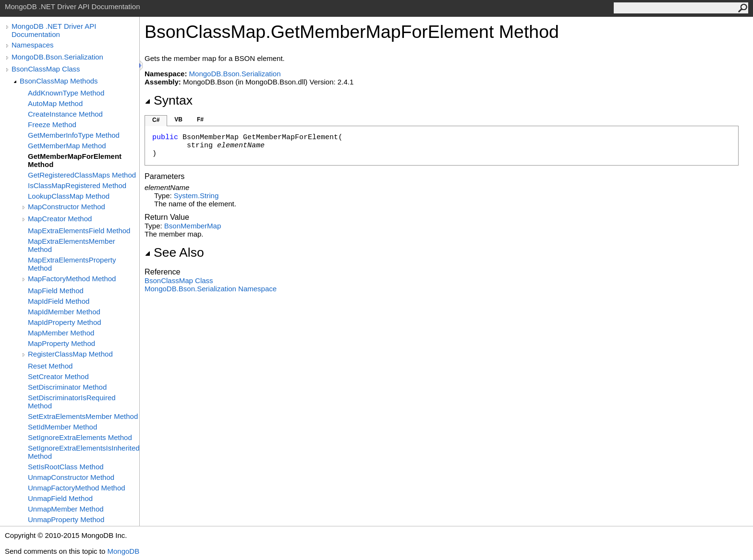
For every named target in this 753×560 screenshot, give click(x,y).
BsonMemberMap (193, 226)
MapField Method (56, 291)
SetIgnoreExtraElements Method (80, 437)
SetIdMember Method (62, 427)
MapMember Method (61, 333)
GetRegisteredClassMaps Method (82, 175)
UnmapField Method (60, 498)
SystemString (196, 196)
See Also (174, 252)
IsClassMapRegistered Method (77, 185)
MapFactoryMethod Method (72, 279)
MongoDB (123, 551)
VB (178, 119)
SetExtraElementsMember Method (83, 416)
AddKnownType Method (66, 93)
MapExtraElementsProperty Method (72, 264)
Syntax (169, 100)
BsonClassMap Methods (59, 81)
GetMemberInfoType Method (74, 135)
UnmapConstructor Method (71, 477)
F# (200, 119)
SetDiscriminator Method (67, 387)
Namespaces (33, 45)
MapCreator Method (60, 219)
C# (156, 120)
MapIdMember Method (64, 312)
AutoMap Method (55, 103)
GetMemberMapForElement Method (75, 160)
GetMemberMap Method (67, 146)
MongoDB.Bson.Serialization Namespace (211, 289)
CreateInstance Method (65, 114)
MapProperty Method (61, 343)
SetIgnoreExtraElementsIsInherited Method (84, 452)
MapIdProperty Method (65, 322)
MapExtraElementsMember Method (72, 245)
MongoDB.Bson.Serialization (57, 57)
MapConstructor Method (67, 207)
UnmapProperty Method (66, 519)
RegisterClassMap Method (70, 354)
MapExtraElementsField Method (79, 231)
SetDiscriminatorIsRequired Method (72, 402)
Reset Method (50, 366)
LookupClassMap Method (69, 196)
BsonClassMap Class (46, 69)
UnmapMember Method (66, 509)
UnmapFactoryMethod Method (77, 488)
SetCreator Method (58, 376)
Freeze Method (52, 125)
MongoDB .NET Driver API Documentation (54, 30)
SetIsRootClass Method (66, 467)
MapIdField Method (59, 301)
